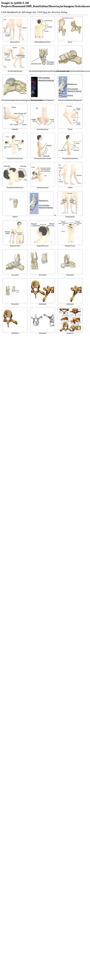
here (45, 12)
